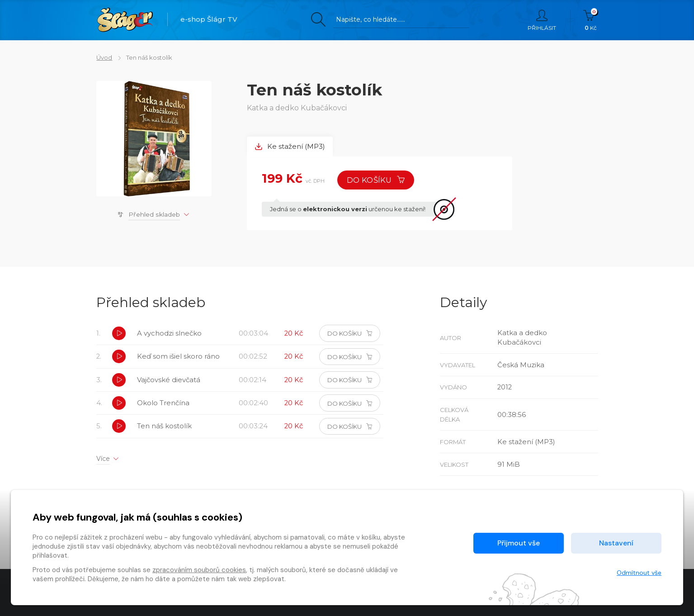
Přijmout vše (519, 543)
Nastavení (616, 543)
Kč (591, 20)
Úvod (104, 57)
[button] (119, 334)
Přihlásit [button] (542, 20)
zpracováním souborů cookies (199, 570)
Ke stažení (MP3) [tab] (290, 147)
